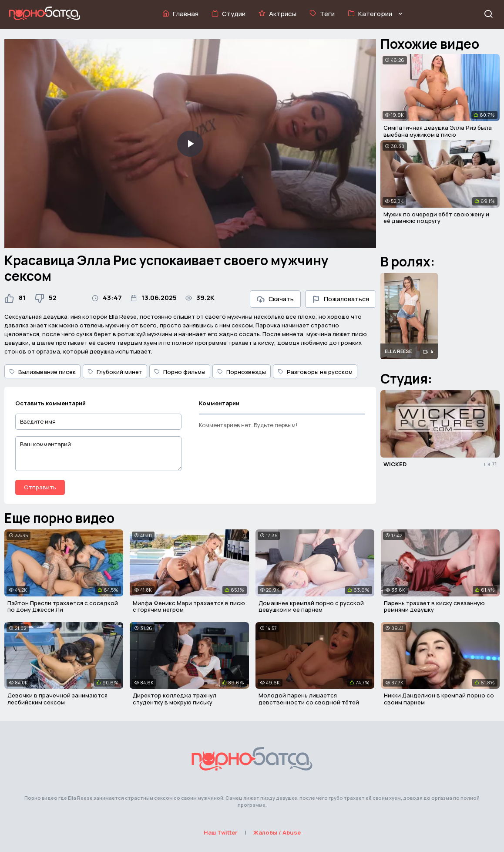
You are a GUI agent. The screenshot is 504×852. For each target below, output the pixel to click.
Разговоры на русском (315, 372)
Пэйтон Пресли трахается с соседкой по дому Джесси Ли (63, 606)
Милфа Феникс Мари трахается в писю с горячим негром (189, 606)
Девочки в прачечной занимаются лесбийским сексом (57, 699)
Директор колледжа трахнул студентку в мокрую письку (175, 699)
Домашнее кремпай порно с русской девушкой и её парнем (311, 606)
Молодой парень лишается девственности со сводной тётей (309, 699)
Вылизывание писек (42, 372)
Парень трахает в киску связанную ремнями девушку (434, 606)
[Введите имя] (98, 422)
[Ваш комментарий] (98, 454)
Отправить (40, 487)
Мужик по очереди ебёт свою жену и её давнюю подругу (436, 218)
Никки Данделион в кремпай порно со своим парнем (439, 699)
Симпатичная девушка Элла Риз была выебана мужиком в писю (438, 131)
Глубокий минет (115, 372)
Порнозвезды (242, 372)
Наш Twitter (221, 832)
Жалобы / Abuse (277, 832)
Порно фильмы (180, 372)
